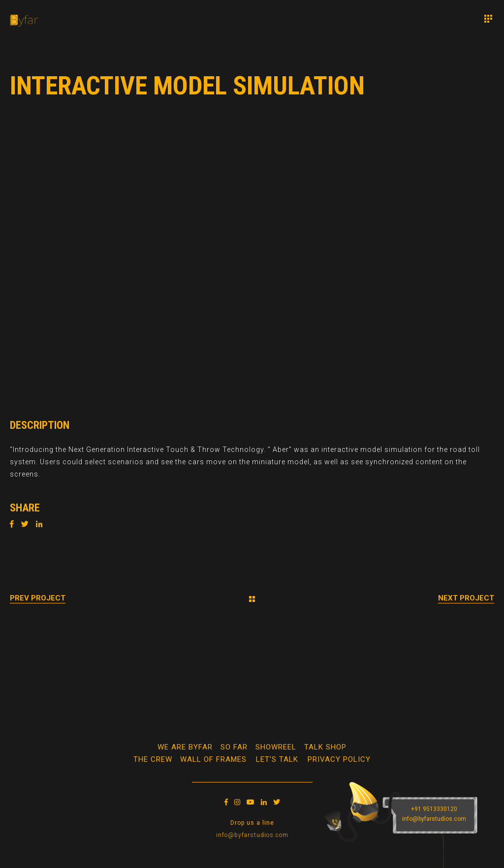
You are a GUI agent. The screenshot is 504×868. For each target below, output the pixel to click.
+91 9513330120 (434, 809)
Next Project (466, 598)
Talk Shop (325, 747)
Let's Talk (277, 759)
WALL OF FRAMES (213, 759)
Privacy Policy (339, 759)
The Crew (153, 759)
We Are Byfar (185, 747)
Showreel (276, 747)
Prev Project (38, 598)
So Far (234, 747)
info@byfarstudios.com (252, 835)
